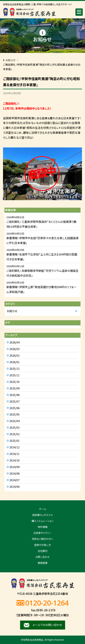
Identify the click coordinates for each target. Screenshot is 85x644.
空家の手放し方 (42, 545)
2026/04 (14, 342)
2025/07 (14, 401)
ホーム (42, 509)
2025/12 (14, 369)
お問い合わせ (43, 557)
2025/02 (14, 434)
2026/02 (14, 355)
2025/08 (14, 395)
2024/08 (14, 473)
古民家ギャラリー (42, 533)
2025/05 (14, 414)
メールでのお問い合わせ (47, 625)
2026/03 (14, 349)
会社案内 (43, 551)
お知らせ (12, 311)
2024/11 (14, 454)
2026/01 (14, 362)
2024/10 (14, 460)
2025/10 (14, 382)
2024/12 (14, 447)
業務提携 (43, 563)
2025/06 (14, 408)
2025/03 (14, 427)
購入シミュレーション (43, 521)
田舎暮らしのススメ (42, 515)
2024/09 (14, 467)
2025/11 (14, 375)
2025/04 (14, 421)
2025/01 (14, 441)
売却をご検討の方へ (43, 539)
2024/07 (14, 480)
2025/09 (14, 388)
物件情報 (43, 527)
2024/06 (14, 487)
